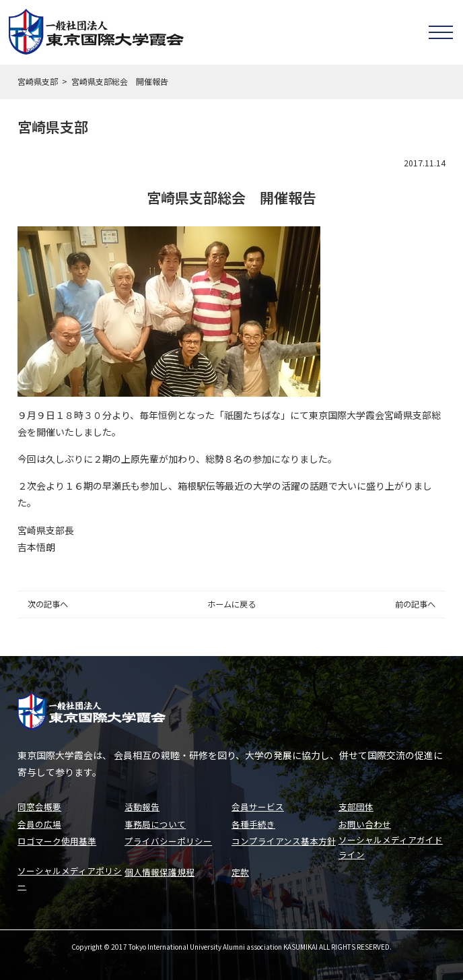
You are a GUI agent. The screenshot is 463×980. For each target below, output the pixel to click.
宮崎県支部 (38, 81)
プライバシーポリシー (168, 838)
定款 (240, 871)
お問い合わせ (365, 821)
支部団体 (356, 805)
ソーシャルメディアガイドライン (391, 845)
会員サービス (258, 805)
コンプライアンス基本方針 (284, 838)
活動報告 (142, 805)
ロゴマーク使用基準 (57, 838)
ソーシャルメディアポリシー (70, 878)
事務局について (155, 821)
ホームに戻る (231, 604)
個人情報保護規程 (159, 871)
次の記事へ (48, 604)
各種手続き (253, 821)
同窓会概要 (39, 805)
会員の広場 (39, 821)
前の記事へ (415, 604)
